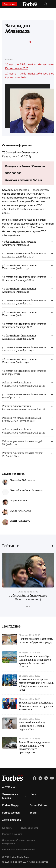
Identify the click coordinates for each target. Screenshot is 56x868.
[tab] (27, 606)
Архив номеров (12, 820)
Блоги (33, 813)
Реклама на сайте (29, 828)
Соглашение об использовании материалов (18, 842)
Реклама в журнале (12, 834)
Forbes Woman (11, 813)
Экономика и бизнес (10, 796)
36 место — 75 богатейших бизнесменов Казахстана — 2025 (30, 66)
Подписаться (10, 4)
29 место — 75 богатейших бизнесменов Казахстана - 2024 (30, 76)
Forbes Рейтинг (39, 805)
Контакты (7, 828)
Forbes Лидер (10, 805)
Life (32, 794)
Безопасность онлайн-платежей (19, 849)
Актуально (9, 787)
